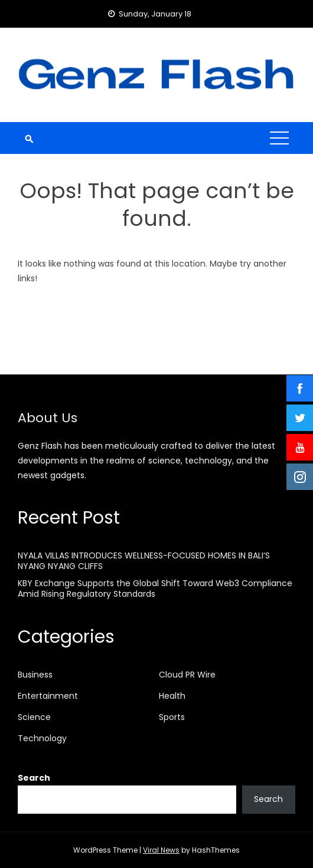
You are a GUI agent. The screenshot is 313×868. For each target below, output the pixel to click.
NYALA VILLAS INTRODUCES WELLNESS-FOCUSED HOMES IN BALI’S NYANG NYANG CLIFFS (144, 561)
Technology (42, 738)
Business (35, 675)
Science (34, 717)
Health (172, 696)
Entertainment (48, 696)
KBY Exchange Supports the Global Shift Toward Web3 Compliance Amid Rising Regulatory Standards (155, 588)
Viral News (161, 850)
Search (34, 778)
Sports (172, 717)
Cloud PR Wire (187, 675)
